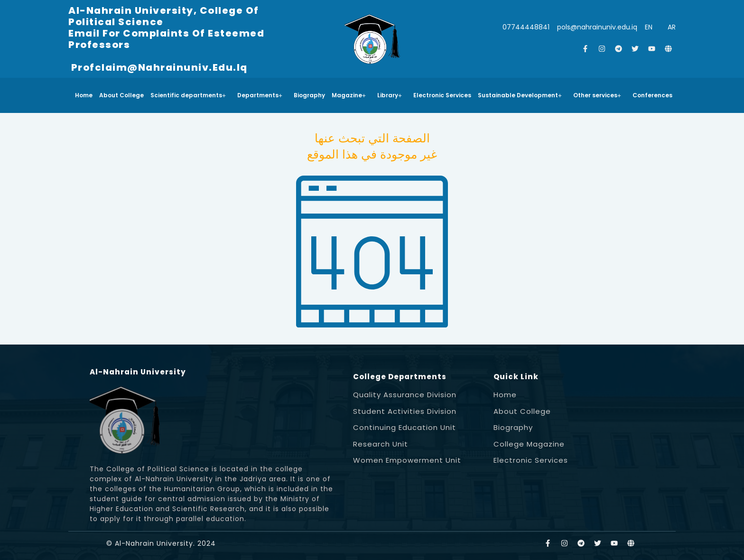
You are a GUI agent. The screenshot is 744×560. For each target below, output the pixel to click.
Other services (597, 95)
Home (84, 95)
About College (121, 95)
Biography (309, 95)
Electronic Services (442, 95)
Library (390, 95)
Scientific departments (188, 95)
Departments (260, 95)
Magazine (349, 95)
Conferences (652, 95)
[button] (191, 95)
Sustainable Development (520, 95)
